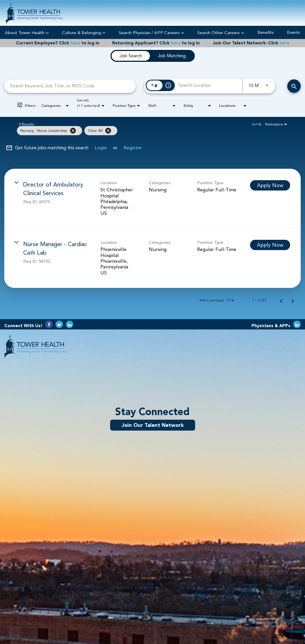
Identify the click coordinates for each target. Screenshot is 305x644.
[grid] (141, 131)
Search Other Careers (221, 33)
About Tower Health (27, 33)
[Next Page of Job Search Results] (293, 300)
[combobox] (70, 86)
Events (294, 33)
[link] (152, 199)
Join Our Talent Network (153, 425)
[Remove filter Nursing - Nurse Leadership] (73, 131)
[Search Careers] (294, 86)
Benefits (266, 33)
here (75, 43)
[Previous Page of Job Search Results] (281, 300)
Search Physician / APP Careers (151, 33)
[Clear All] (108, 131)
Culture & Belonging (84, 33)
